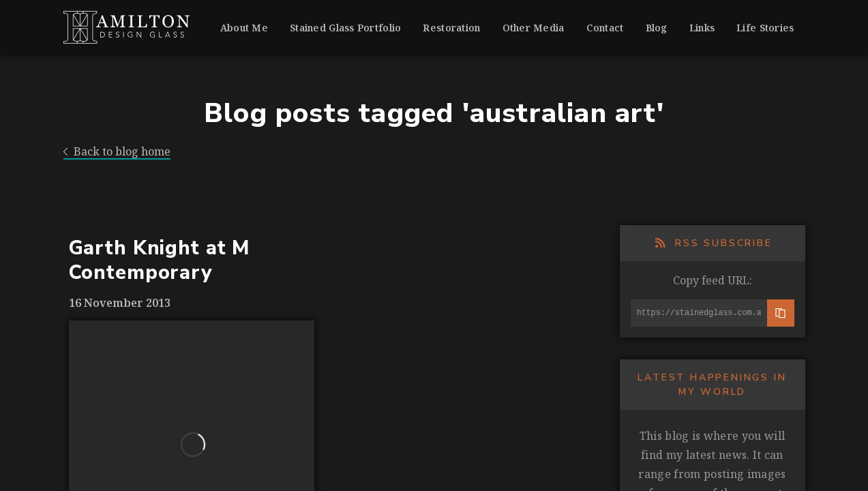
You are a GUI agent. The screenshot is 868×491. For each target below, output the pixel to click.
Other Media (534, 28)
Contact (605, 28)
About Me (244, 28)
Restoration (451, 28)
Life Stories (765, 28)
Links (702, 28)
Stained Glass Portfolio (345, 28)
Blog (657, 28)
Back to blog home (117, 152)
